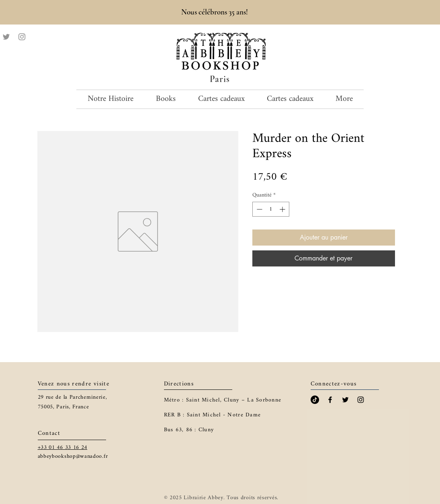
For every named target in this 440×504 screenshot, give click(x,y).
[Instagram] (22, 37)
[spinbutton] (271, 209)
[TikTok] (315, 400)
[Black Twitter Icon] (345, 400)
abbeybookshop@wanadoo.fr (73, 456)
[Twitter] (6, 37)
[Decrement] (259, 209)
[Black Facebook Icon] (330, 400)
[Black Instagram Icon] (361, 400)
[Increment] (283, 209)
